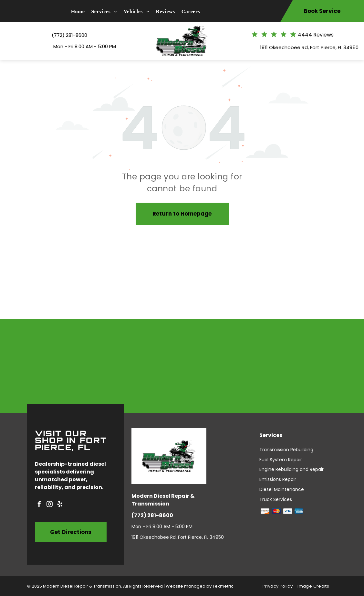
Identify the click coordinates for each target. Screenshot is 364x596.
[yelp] (60, 505)
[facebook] (39, 505)
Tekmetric (223, 586)
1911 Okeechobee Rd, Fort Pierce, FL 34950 (309, 47)
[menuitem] (81, 12)
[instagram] (50, 505)
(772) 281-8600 (69, 35)
